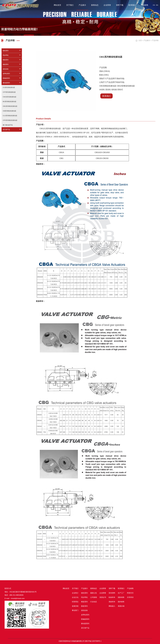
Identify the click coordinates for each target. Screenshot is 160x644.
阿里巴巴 (130, 593)
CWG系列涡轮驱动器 (9, 97)
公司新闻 (94, 597)
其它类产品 (6, 129)
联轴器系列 (6, 78)
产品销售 (145, 5)
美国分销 (121, 606)
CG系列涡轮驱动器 (9, 87)
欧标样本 (112, 597)
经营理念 (75, 602)
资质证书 (103, 597)
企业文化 (75, 597)
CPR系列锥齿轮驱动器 (10, 120)
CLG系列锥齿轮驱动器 (10, 116)
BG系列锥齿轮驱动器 (9, 102)
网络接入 (112, 606)
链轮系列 (6, 51)
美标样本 (112, 602)
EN (157, 5)
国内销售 (121, 602)
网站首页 (57, 5)
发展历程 (75, 606)
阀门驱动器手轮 (8, 125)
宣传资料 (112, 593)
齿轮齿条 (6, 69)
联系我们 (132, 5)
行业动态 (94, 602)
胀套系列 (6, 64)
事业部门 (75, 610)
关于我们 (70, 5)
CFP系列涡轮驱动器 (9, 92)
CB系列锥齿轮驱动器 (9, 111)
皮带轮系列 (6, 74)
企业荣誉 (107, 5)
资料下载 (120, 5)
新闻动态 (95, 5)
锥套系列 (6, 60)
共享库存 (130, 597)
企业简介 (75, 593)
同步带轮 (6, 55)
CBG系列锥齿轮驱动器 (10, 106)
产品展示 (82, 5)
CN (154, 5)
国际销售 (121, 597)
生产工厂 (121, 593)
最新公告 (94, 593)
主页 (140, 40)
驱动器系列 (6, 83)
